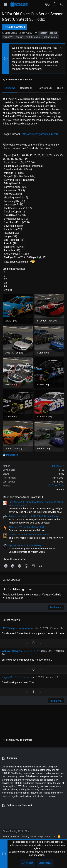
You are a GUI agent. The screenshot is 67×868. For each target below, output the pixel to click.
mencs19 (8, 37)
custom (43, 33)
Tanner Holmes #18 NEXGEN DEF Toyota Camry (33, 516)
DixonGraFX (11, 33)
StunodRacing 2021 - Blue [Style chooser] (16, 831)
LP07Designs (9, 628)
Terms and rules (11, 837)
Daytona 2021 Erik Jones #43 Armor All (29, 535)
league (54, 33)
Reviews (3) (45, 88)
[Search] (62, 4)
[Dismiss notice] (60, 48)
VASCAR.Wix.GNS (12, 651)
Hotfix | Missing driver (18, 589)
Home (48, 837)
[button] (5, 4)
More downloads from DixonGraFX (23, 497)
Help (40, 837)
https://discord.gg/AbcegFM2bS (40, 134)
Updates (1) (27, 88)
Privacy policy (29, 837)
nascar (19, 37)
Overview (10, 88)
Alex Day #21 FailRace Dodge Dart (26, 527)
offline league (50, 37)
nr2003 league (33, 37)
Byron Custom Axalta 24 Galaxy (25, 545)
